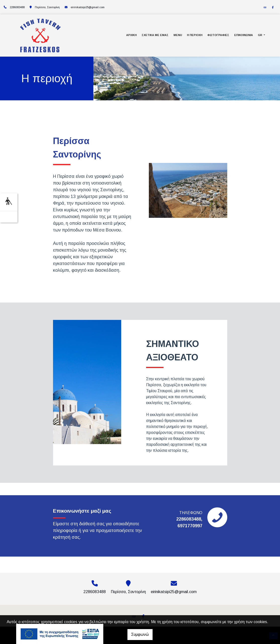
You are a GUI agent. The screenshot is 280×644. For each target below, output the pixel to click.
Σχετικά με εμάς (155, 35)
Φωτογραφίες (218, 35)
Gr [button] (260, 35)
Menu (178, 35)
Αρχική (131, 35)
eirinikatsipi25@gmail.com (88, 7)
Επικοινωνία (244, 35)
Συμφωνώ (140, 634)
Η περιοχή (195, 35)
